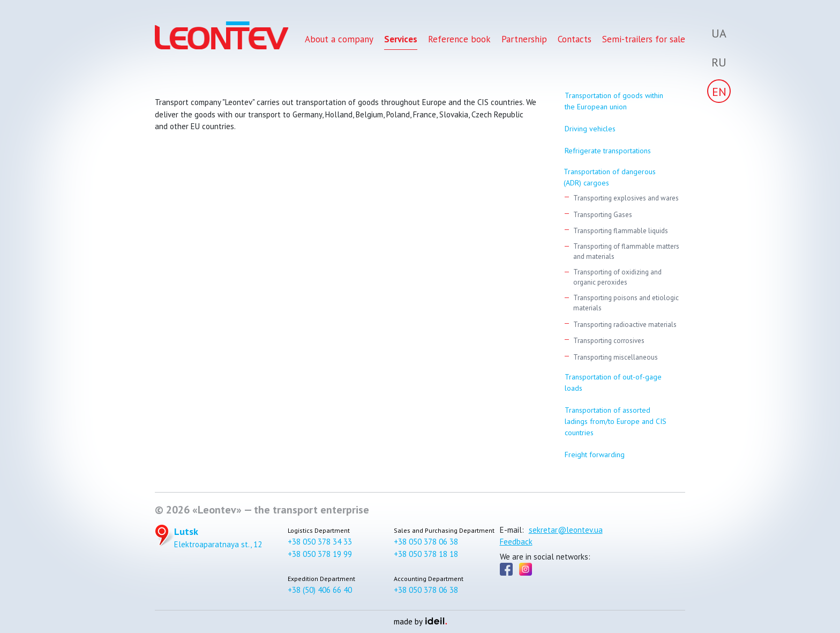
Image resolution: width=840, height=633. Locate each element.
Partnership (524, 42)
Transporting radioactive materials (625, 325)
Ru (719, 62)
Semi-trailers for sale (644, 42)
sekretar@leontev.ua (566, 530)
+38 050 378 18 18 (426, 554)
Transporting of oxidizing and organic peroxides (617, 277)
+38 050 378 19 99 (320, 554)
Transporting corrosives (609, 341)
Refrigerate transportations (608, 151)
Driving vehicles (590, 129)
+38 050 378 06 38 (426, 542)
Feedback (516, 542)
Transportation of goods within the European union (614, 101)
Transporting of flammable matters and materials (626, 252)
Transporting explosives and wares (626, 198)
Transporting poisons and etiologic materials (626, 303)
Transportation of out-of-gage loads (613, 382)
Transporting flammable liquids (621, 231)
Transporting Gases (603, 215)
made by (420, 621)
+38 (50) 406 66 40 (320, 590)
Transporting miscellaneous (616, 357)
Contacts (575, 42)
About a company (339, 42)
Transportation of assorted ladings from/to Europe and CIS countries (616, 421)
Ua (719, 33)
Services (401, 42)
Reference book (459, 42)
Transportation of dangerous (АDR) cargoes (610, 177)
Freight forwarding (595, 455)
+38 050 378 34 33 (320, 542)
